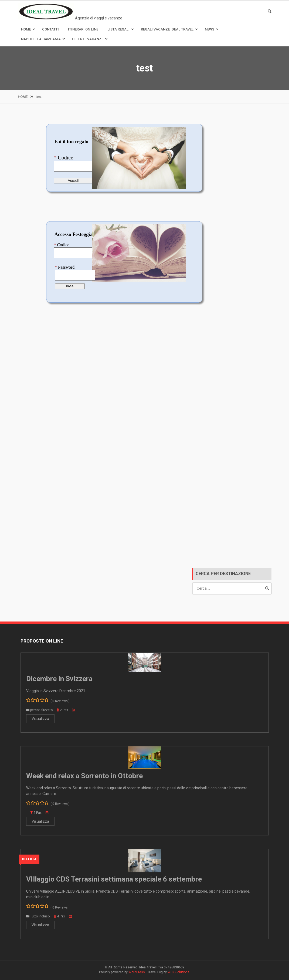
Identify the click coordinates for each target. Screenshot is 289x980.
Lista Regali (118, 29)
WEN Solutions (178, 972)
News (210, 29)
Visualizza (40, 719)
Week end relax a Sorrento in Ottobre (84, 776)
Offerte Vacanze (88, 39)
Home (26, 29)
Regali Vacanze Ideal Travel (167, 29)
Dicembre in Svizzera (59, 679)
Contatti (50, 29)
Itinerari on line (83, 29)
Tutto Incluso (40, 916)
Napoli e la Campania (41, 39)
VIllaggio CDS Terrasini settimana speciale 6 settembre (114, 879)
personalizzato (41, 710)
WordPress (137, 972)
